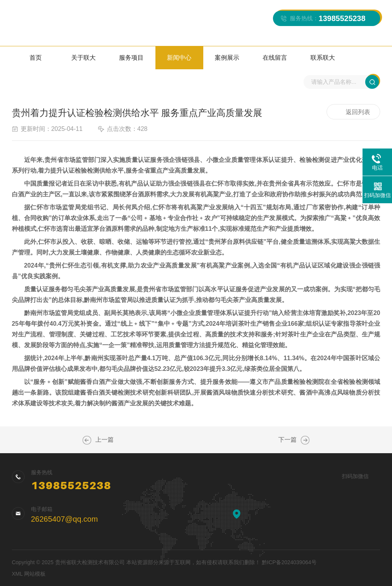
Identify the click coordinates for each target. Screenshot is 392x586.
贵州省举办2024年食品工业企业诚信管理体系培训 (305, 440)
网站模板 (35, 574)
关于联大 (83, 58)
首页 (36, 58)
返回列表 (353, 112)
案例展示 (227, 58)
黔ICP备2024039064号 (289, 562)
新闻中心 (179, 58)
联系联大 (323, 58)
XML (17, 574)
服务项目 (131, 58)
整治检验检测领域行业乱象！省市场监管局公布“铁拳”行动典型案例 (87, 440)
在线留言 (275, 58)
